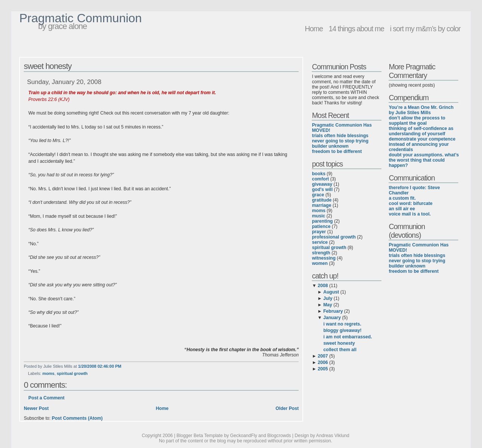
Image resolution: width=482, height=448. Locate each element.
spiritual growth (72, 373)
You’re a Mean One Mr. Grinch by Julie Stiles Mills (421, 110)
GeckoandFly (244, 436)
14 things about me (356, 29)
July (328, 298)
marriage (321, 205)
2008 (323, 286)
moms (48, 373)
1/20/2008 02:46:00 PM (100, 366)
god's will (322, 190)
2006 (323, 362)
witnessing (324, 258)
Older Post (287, 408)
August (331, 292)
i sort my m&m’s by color (425, 29)
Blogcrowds (279, 436)
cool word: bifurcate (410, 203)
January (332, 318)
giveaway (322, 184)
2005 (323, 369)
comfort (320, 179)
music (318, 216)
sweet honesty (48, 66)
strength (321, 253)
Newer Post (36, 408)
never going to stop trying (340, 141)
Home (314, 29)
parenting (322, 221)
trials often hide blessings (340, 136)
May (328, 305)
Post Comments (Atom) (77, 418)
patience (321, 226)
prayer (319, 232)
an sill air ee (402, 209)
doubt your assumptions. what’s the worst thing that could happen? (424, 160)
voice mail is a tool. (410, 214)
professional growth (334, 237)
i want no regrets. (342, 324)
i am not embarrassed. (348, 337)
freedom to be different (337, 151)
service (320, 242)
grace (318, 195)
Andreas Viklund (333, 436)
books (319, 174)
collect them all (340, 350)
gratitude (322, 200)
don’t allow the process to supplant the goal (417, 121)
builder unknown (330, 146)
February (333, 311)
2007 (323, 356)
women (320, 263)
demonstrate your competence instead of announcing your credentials (422, 144)
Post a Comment (46, 398)
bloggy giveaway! (342, 330)
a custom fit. (402, 198)
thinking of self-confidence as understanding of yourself (421, 131)
